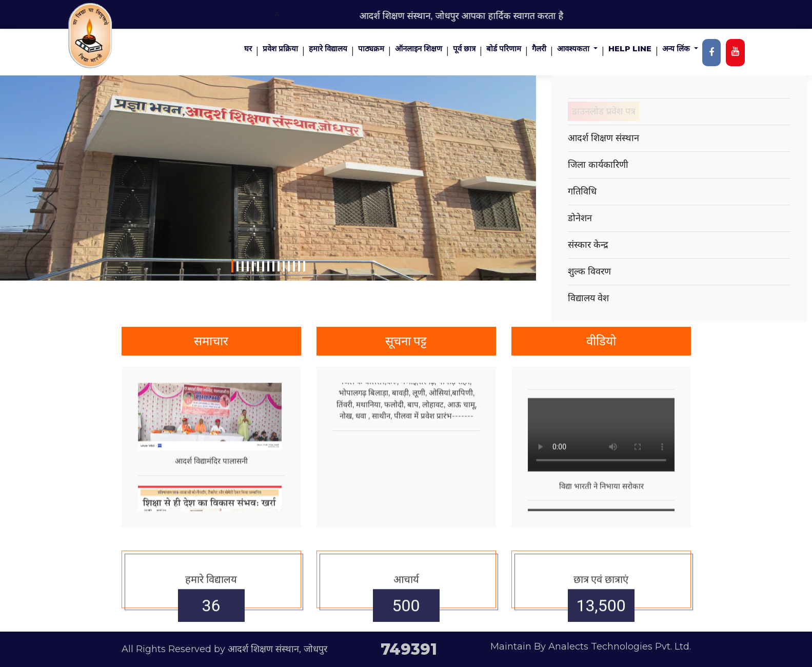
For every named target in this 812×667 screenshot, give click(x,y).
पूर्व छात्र (464, 48)
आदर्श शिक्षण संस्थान (603, 138)
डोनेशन (580, 218)
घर (248, 48)
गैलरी (539, 48)
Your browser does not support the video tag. (601, 487)
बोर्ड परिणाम (504, 48)
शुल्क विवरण (589, 271)
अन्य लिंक (677, 48)
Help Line (630, 48)
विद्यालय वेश (588, 298)
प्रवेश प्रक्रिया (280, 48)
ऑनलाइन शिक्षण (419, 48)
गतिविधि (582, 191)
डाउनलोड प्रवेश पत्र (604, 111)
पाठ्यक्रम (371, 48)
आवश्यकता (574, 48)
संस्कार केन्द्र (588, 245)
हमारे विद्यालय (328, 48)
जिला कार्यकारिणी (598, 165)
